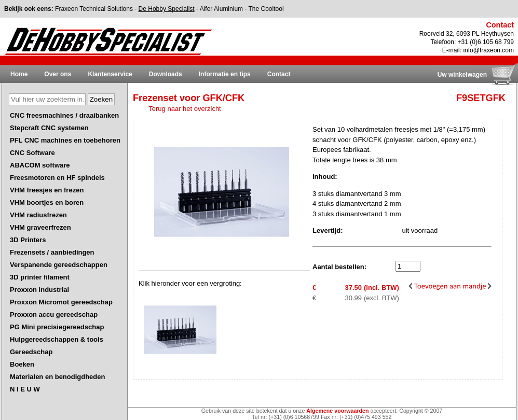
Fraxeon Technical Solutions (94, 9)
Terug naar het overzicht (185, 109)
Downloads (166, 74)
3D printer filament (40, 277)
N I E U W (25, 389)
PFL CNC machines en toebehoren (65, 140)
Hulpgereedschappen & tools (57, 339)
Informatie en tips (225, 74)
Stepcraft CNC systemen (49, 128)
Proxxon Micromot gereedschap (61, 302)
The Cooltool (266, 9)
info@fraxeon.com (488, 50)
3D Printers (28, 240)
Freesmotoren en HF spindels (57, 178)
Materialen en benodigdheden (57, 377)
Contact (279, 74)
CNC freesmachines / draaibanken (64, 115)
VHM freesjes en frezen (47, 190)
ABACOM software (40, 165)
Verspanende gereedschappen (59, 265)
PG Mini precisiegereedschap (57, 327)
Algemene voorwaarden (337, 411)
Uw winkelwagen (462, 75)
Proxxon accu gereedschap (54, 314)
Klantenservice (110, 74)
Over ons (58, 74)
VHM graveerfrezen (40, 227)
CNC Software (32, 153)
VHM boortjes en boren (47, 202)
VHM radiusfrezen (38, 215)
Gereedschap (31, 352)
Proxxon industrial (39, 290)
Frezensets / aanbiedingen (52, 252)
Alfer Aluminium (221, 9)
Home (19, 74)
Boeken (22, 364)
